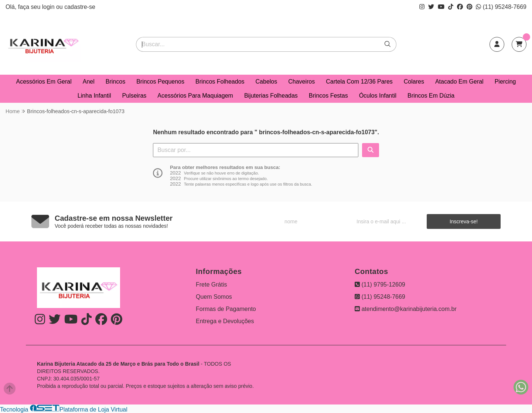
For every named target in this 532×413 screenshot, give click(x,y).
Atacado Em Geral (459, 82)
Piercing (505, 82)
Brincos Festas (328, 96)
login (49, 7)
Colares (414, 82)
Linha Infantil (94, 96)
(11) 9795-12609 (380, 285)
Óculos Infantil (378, 96)
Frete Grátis (211, 285)
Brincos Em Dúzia (431, 96)
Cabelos (267, 82)
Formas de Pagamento (226, 309)
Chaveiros (301, 82)
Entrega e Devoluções (225, 321)
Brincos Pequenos (160, 82)
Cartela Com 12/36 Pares (359, 82)
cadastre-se (80, 7)
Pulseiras (134, 96)
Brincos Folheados (220, 82)
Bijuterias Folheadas (271, 96)
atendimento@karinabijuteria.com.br (406, 309)
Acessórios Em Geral (44, 82)
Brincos (115, 82)
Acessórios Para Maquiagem (195, 96)
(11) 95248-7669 (501, 7)
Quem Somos (214, 297)
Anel (89, 82)
